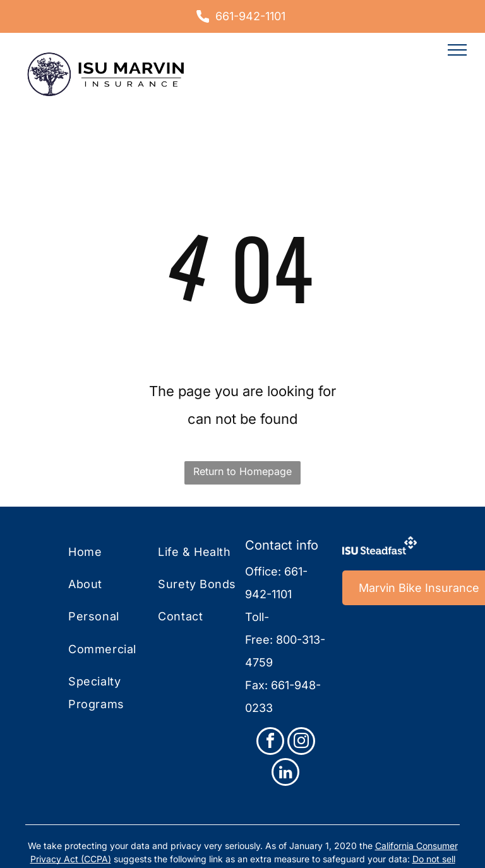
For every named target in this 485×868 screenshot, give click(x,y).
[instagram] (301, 743)
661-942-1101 (250, 16)
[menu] (457, 50)
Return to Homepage (242, 471)
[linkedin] (285, 774)
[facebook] (270, 743)
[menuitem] (119, 552)
